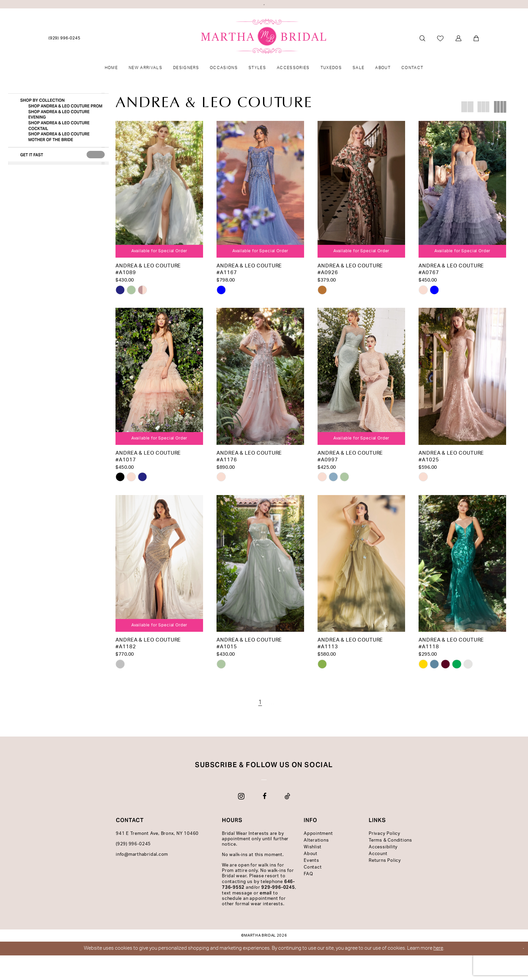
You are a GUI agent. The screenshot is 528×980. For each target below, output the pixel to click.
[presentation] (96, 195)
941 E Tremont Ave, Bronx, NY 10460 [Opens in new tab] (157, 858)
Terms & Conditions (390, 865)
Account (378, 878)
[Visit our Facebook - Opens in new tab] (265, 821)
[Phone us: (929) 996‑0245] (65, 53)
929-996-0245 (278, 912)
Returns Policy (385, 885)
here (438, 973)
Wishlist (313, 872)
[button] (459, 53)
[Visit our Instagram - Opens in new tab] (241, 821)
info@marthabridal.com (142, 879)
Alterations (316, 865)
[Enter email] (264, 800)
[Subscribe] (340, 800)
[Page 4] (273, 717)
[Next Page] (292, 717)
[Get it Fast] (49, 195)
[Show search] (422, 53)
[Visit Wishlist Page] (441, 53)
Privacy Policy (385, 858)
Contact (313, 892)
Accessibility (383, 872)
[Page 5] (283, 717)
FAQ (308, 899)
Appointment (318, 858)
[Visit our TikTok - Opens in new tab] (287, 821)
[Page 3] (264, 717)
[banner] (264, 51)
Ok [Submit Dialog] (517, 973)
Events (311, 885)
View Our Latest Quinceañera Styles (264, 7)
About (311, 878)
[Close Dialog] (10, 973)
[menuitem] (65, 53)
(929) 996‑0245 (133, 869)
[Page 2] (255, 717)
